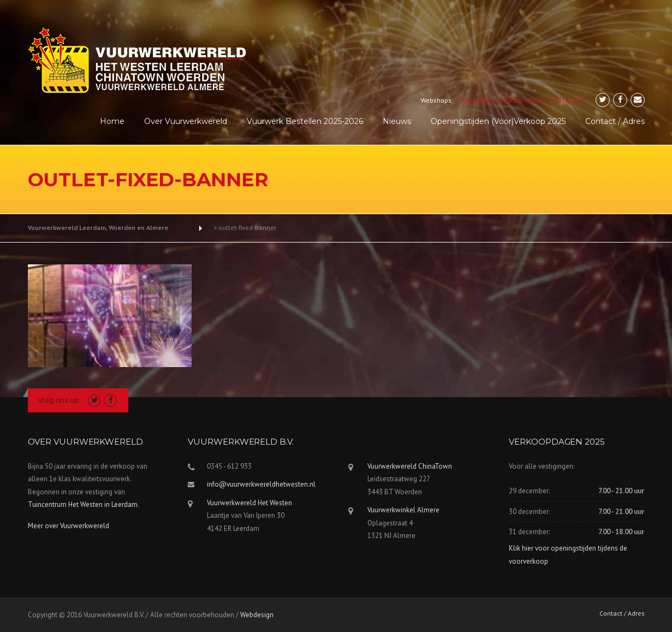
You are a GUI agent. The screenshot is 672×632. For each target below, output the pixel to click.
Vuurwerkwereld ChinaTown (410, 466)
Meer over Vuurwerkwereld (69, 526)
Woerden (525, 100)
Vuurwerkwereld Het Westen (249, 503)
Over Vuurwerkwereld (186, 121)
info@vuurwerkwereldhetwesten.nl (261, 484)
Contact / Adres (615, 121)
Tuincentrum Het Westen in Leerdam (83, 504)
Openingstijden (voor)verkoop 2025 (498, 121)
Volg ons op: (59, 400)
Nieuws (397, 121)
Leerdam (476, 100)
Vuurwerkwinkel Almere (403, 510)
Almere (569, 100)
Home (112, 121)
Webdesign (257, 615)
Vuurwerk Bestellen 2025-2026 (305, 121)
